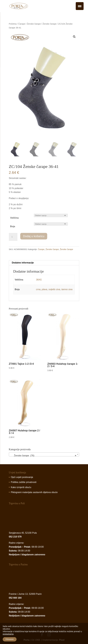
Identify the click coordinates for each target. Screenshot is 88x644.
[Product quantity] (13, 237)
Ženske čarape (34, 24)
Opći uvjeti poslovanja (22, 477)
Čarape (22, 24)
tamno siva (67, 289)
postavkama (8, 634)
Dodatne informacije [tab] (23, 263)
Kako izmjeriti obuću (21, 487)
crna (38, 289)
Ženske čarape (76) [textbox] (43, 456)
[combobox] (44, 454)
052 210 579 (15, 537)
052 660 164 (15, 598)
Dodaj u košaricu (34, 236)
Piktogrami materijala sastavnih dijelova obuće (34, 492)
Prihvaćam (10, 639)
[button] (74, 37)
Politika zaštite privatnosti (24, 482)
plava (44, 289)
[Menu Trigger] (80, 6)
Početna (13, 24)
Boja (13, 226)
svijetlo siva (54, 289)
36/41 (39, 280)
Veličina (14, 218)
